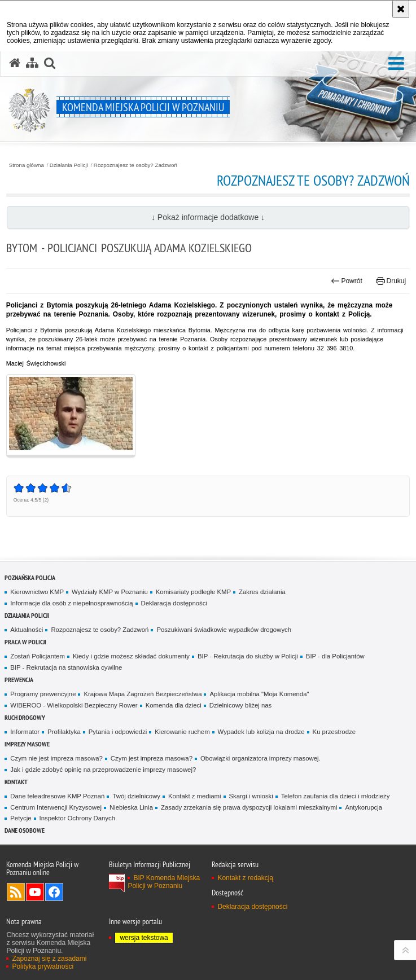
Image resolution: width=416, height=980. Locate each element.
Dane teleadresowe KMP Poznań (57, 796)
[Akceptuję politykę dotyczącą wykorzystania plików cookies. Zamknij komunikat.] (401, 9)
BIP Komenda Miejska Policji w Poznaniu (164, 882)
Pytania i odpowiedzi (118, 732)
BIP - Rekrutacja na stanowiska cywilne (66, 667)
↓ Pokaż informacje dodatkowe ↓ (208, 217)
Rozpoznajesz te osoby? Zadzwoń (135, 165)
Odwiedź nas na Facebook (54, 892)
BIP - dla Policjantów (335, 656)
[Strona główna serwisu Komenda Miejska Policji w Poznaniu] (15, 63)
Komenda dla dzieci (174, 705)
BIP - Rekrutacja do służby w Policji (248, 656)
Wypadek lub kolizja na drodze (261, 732)
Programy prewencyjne (43, 694)
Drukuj (391, 281)
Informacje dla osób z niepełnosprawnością (71, 603)
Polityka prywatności (43, 966)
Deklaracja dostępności (174, 603)
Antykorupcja (364, 807)
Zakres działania (262, 592)
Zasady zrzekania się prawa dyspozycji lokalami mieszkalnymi (249, 807)
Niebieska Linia (131, 807)
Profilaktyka (64, 732)
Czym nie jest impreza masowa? (56, 758)
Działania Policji (69, 165)
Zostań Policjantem (38, 656)
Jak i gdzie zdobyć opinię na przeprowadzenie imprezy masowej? (103, 770)
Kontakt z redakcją (245, 878)
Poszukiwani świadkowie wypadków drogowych (224, 630)
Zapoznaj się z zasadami (49, 959)
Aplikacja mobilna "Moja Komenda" (259, 694)
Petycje (21, 818)
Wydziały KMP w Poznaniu (110, 592)
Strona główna (27, 165)
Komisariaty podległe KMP (193, 592)
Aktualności (27, 630)
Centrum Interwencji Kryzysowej (56, 807)
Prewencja (19, 680)
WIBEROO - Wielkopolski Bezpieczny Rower (74, 705)
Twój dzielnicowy (136, 796)
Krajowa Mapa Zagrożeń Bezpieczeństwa (143, 694)
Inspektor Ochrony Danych (77, 818)
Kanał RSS (16, 892)
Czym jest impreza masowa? (152, 758)
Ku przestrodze (334, 732)
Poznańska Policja (30, 577)
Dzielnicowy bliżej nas (240, 705)
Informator (25, 732)
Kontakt (16, 782)
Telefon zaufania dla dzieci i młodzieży (336, 796)
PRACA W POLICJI (25, 642)
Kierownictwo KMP (37, 592)
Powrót (347, 281)
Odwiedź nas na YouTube (35, 892)
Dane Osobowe (25, 830)
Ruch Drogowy (25, 717)
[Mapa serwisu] (32, 63)
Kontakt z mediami (194, 796)
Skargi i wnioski (251, 796)
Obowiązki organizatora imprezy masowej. (260, 758)
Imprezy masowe (27, 744)
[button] (396, 64)
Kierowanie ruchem (182, 732)
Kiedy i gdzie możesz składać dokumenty (131, 656)
